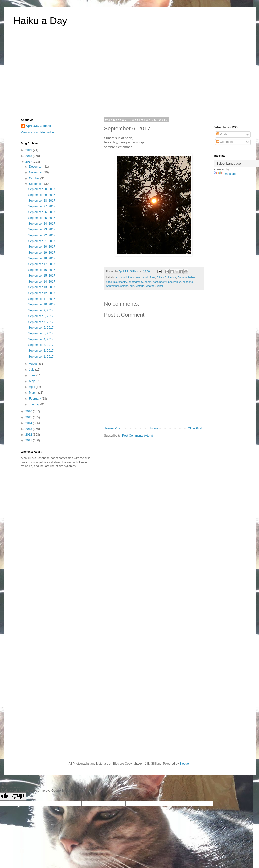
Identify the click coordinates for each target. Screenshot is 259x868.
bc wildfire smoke (130, 277)
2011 (29, 440)
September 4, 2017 (41, 339)
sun (132, 286)
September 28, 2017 (42, 201)
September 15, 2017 (42, 276)
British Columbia (166, 277)
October (35, 178)
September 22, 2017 (42, 235)
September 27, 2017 (42, 206)
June (32, 375)
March (33, 393)
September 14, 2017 (42, 282)
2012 (29, 435)
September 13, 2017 (42, 287)
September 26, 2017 (42, 212)
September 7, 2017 (41, 322)
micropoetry (120, 282)
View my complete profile (37, 132)
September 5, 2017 (41, 333)
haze (109, 282)
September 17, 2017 (42, 264)
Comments (225, 142)
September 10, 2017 (42, 304)
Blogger (185, 764)
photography (136, 282)
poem (148, 282)
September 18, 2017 (42, 258)
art (117, 277)
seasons (188, 282)
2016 (29, 411)
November (36, 172)
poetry (163, 282)
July (32, 370)
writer (160, 286)
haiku (192, 277)
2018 (29, 156)
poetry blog (175, 282)
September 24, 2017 (42, 224)
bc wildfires (149, 277)
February (35, 399)
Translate (225, 174)
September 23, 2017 (42, 229)
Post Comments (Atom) (138, 436)
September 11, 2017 (42, 299)
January (35, 404)
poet (155, 282)
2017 (29, 162)
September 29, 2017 (42, 195)
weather (151, 286)
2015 (29, 417)
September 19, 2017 (42, 253)
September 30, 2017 (42, 189)
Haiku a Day (40, 21)
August (34, 364)
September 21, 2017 (42, 241)
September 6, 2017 (41, 328)
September (113, 286)
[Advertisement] (130, 75)
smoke (124, 286)
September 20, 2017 (42, 247)
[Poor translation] (18, 797)
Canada (182, 277)
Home (154, 428)
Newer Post (113, 428)
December (36, 167)
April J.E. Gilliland (39, 126)
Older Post (195, 428)
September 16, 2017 (42, 270)
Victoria (140, 286)
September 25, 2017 (42, 218)
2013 (29, 429)
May (32, 381)
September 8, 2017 (41, 316)
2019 (29, 150)
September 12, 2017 (42, 293)
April (32, 387)
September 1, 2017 (41, 357)
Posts (222, 134)
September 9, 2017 (41, 310)
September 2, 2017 (41, 351)
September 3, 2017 (41, 345)
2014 (29, 423)
